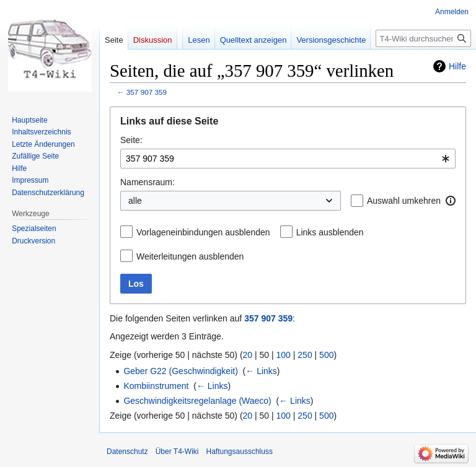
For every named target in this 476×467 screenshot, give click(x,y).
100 (284, 355)
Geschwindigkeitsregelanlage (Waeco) (197, 401)
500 (326, 355)
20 (248, 355)
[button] (451, 201)
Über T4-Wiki (177, 452)
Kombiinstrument (156, 386)
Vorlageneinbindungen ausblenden (203, 232)
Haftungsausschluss (240, 452)
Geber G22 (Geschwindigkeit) (180, 371)
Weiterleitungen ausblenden (190, 256)
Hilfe (457, 66)
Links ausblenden (330, 232)
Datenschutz (127, 452)
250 (305, 355)
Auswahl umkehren (404, 201)
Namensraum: (148, 182)
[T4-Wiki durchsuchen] (423, 38)
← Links (261, 371)
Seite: (131, 140)
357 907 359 (147, 92)
